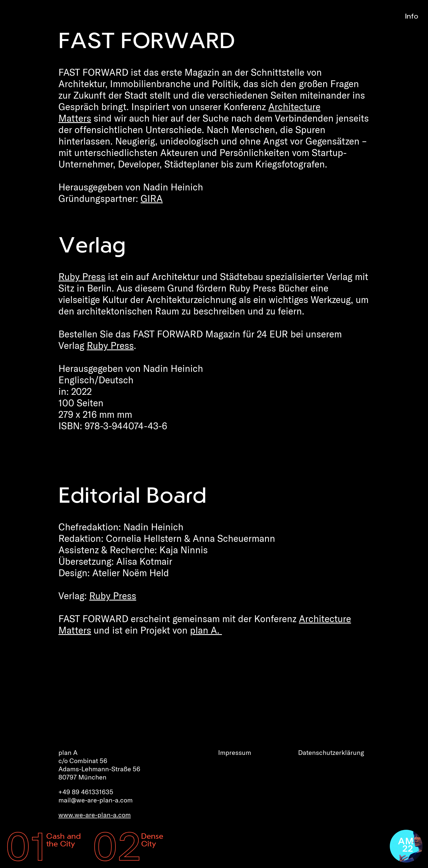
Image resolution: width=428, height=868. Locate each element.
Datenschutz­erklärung (331, 752)
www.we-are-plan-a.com (95, 815)
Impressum (235, 752)
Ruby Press (82, 277)
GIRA (152, 198)
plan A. (206, 630)
